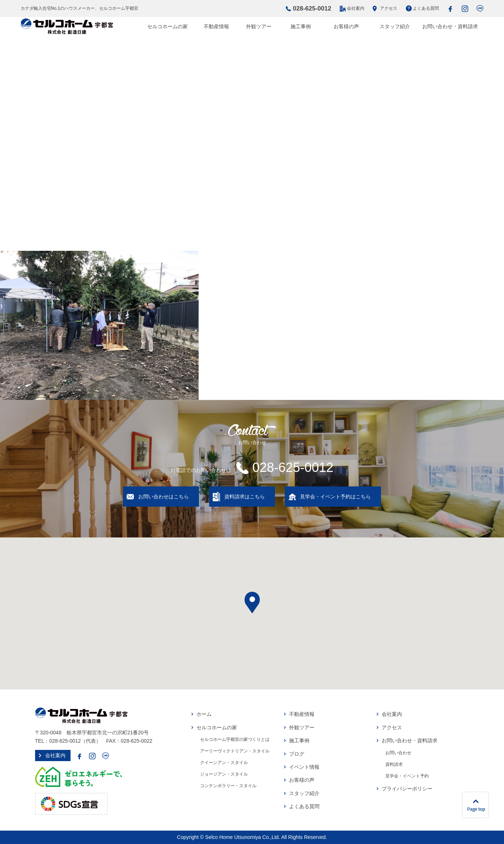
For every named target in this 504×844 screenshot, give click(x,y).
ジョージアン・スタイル (224, 774)
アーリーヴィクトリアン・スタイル (235, 751)
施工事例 (301, 26)
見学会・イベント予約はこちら (335, 497)
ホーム (204, 714)
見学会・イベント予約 (407, 776)
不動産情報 (216, 26)
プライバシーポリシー (407, 789)
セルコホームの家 (168, 26)
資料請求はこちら (245, 497)
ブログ (297, 754)
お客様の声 (346, 26)
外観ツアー (259, 26)
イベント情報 (304, 767)
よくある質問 (426, 8)
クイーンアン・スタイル (224, 763)
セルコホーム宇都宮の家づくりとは (235, 739)
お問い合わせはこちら (164, 497)
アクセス (389, 8)
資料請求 (394, 764)
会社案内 (356, 8)
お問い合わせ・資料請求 (450, 26)
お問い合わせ (398, 753)
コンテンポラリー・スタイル (228, 786)
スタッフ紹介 (395, 26)
